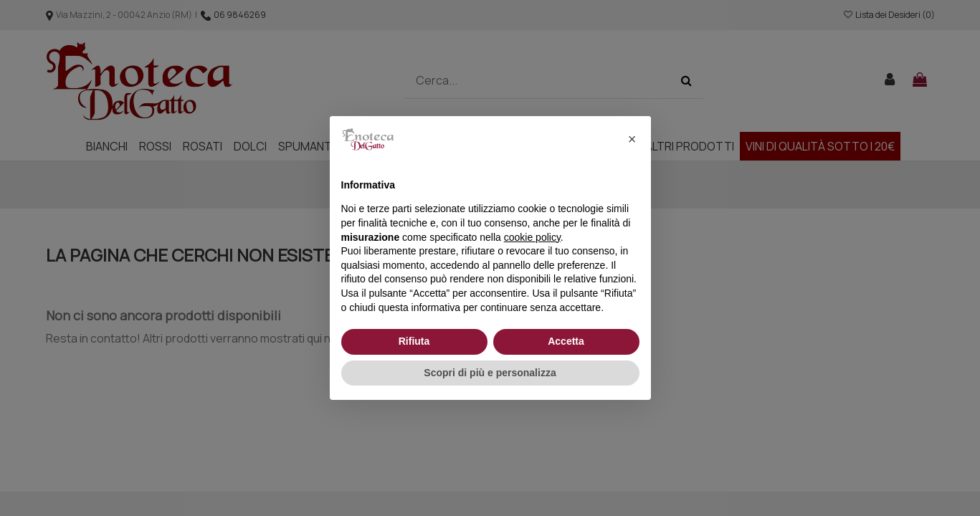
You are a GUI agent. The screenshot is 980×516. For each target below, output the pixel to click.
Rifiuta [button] (414, 341)
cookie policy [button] (532, 237)
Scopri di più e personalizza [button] (490, 373)
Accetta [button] (566, 341)
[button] (632, 139)
